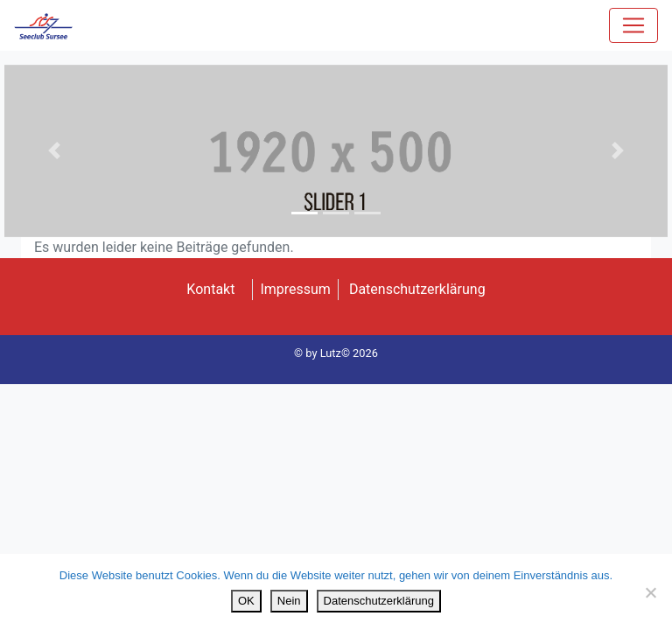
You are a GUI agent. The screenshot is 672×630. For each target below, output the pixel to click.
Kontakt (210, 289)
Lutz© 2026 (349, 353)
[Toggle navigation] (633, 25)
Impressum (295, 289)
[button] (54, 151)
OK (246, 601)
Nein (289, 601)
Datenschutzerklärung (417, 289)
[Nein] (650, 592)
